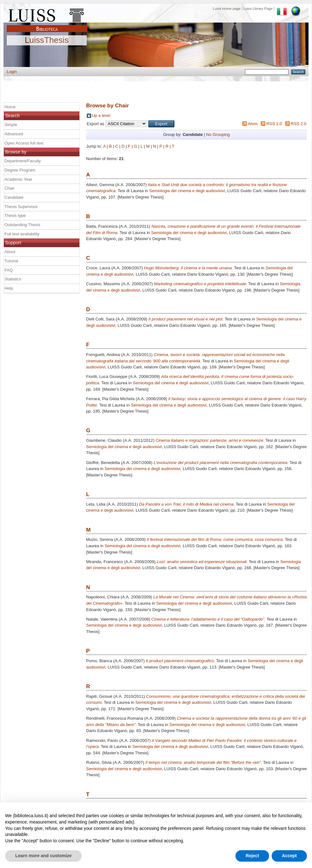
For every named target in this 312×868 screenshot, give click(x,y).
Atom (253, 124)
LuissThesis (47, 40)
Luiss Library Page (258, 9)
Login (12, 72)
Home (10, 107)
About (10, 252)
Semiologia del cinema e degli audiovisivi (187, 191)
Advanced (14, 134)
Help (9, 288)
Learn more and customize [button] (43, 856)
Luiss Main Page (47, 14)
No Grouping (218, 135)
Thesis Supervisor (21, 207)
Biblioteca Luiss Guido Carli (47, 25)
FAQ (9, 270)
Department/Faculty (23, 161)
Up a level (101, 115)
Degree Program (20, 170)
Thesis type (15, 215)
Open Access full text (24, 143)
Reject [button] (252, 856)
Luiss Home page (227, 9)
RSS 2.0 (298, 124)
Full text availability (22, 234)
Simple (11, 125)
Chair (9, 188)
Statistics (13, 279)
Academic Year (18, 179)
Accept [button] (289, 856)
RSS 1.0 (274, 124)
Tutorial (11, 261)
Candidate (14, 197)
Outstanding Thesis (22, 225)
